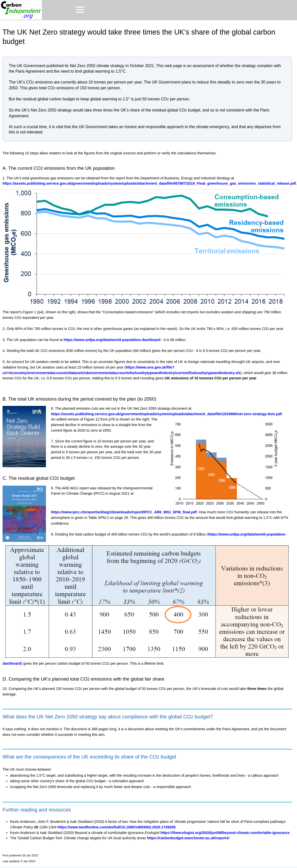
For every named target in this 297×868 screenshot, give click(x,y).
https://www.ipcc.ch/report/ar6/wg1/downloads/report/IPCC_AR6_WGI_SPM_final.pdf (124, 512)
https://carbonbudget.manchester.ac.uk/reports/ (188, 838)
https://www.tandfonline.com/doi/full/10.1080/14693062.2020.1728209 (116, 827)
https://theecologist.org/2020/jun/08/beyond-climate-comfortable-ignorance (225, 833)
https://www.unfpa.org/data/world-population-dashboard (112, 340)
